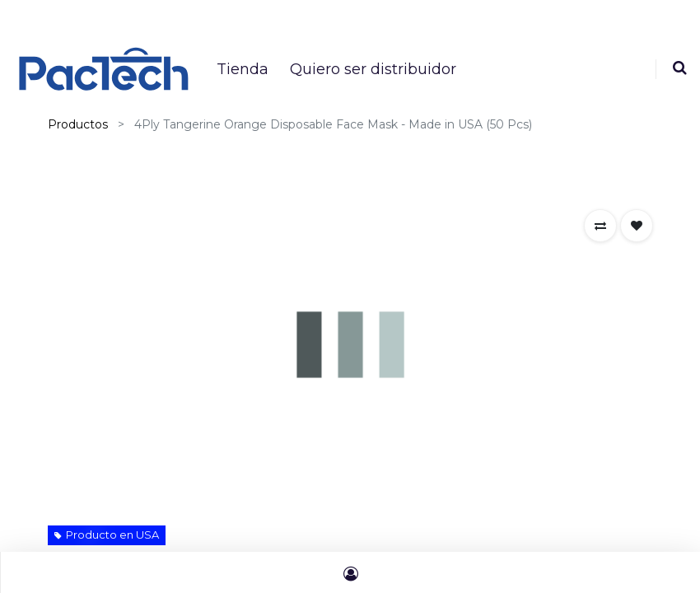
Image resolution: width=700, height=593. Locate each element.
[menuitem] (243, 69)
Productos (78, 124)
